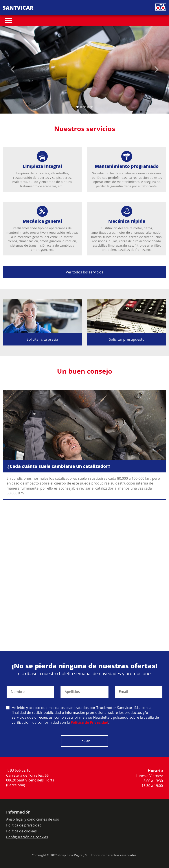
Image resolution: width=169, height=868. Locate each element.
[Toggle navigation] (9, 20)
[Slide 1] (81, 107)
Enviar (85, 741)
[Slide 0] (77, 107)
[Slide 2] (84, 107)
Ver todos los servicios (84, 272)
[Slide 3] (88, 107)
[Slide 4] (92, 107)
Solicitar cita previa (42, 339)
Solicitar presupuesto (127, 339)
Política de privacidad (24, 825)
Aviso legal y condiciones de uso (33, 819)
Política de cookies (21, 831)
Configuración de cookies (27, 837)
